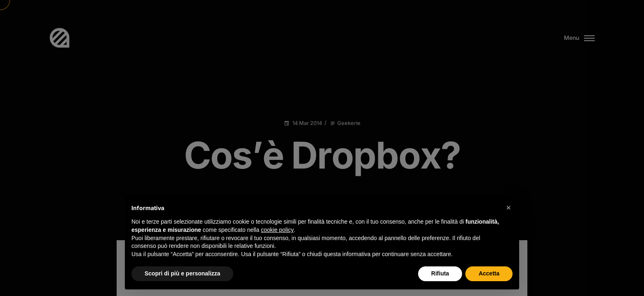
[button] (508, 208)
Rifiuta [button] (440, 273)
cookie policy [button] (277, 230)
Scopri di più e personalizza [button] (182, 273)
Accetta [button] (489, 273)
